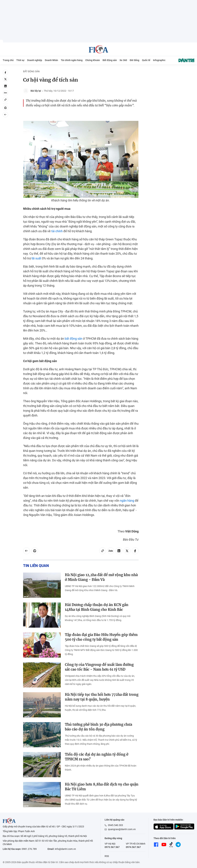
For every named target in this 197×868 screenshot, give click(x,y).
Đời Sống (135, 60)
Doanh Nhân (51, 60)
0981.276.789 (29, 849)
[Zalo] (5, 93)
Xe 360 (123, 60)
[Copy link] (5, 100)
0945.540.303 (115, 825)
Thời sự (20, 60)
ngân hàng (127, 501)
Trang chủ (8, 60)
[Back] (5, 115)
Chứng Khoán (93, 60)
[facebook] (5, 72)
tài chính (57, 231)
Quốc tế (146, 60)
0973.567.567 (112, 847)
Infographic (159, 60)
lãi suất (36, 258)
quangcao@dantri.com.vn (122, 829)
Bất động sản (110, 60)
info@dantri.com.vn (65, 849)
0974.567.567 (133, 847)
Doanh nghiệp (35, 60)
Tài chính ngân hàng (72, 60)
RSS (107, 856)
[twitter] (5, 79)
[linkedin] (5, 86)
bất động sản (74, 339)
